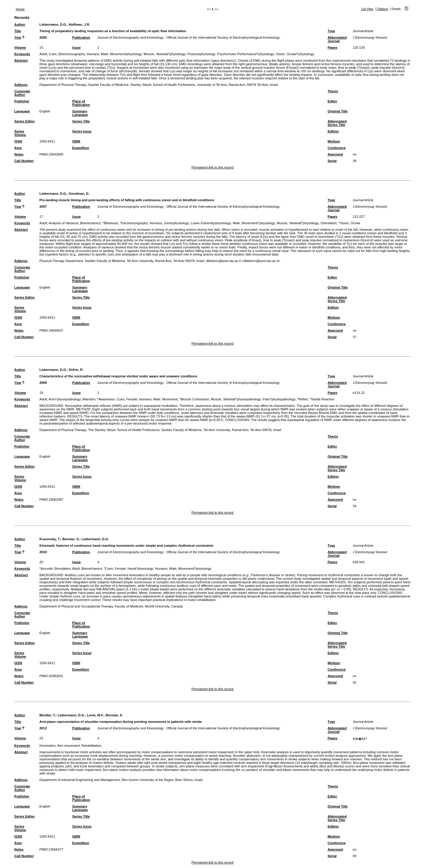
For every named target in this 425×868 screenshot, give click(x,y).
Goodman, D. (79, 194)
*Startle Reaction (322, 399)
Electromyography (72, 54)
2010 (43, 552)
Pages (332, 48)
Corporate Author (22, 93)
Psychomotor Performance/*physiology (246, 54)
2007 (43, 207)
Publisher (22, 101)
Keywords (22, 54)
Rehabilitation (91, 746)
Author (20, 24)
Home (20, 9)
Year (18, 37)
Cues (53, 54)
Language (22, 111)
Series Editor (25, 121)
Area (18, 148)
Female (132, 399)
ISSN (18, 141)
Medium (334, 141)
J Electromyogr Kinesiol (370, 37)
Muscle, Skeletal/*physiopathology (236, 399)
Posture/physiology (201, 54)
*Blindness (110, 223)
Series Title (81, 121)
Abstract (21, 60)
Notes (19, 154)
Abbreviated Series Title (337, 123)
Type (331, 31)
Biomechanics (90, 223)
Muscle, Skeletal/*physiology (165, 54)
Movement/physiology (126, 54)
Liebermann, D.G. (53, 24)
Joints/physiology (176, 223)
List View (367, 9)
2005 (43, 37)
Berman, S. (71, 539)
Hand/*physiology (140, 569)
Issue (77, 48)
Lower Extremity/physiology (211, 223)
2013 (43, 728)
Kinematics (48, 746)
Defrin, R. (76, 370)
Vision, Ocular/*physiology (295, 54)
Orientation (329, 223)
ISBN (76, 141)
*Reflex (303, 399)
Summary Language (80, 113)
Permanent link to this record (212, 167)
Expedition (81, 148)
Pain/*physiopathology (279, 399)
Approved (335, 154)
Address (21, 85)
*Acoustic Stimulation (55, 569)
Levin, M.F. (95, 715)
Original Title (338, 111)
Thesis (333, 91)
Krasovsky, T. (50, 539)
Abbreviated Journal (337, 39)
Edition (333, 131)
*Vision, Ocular (349, 223)
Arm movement (68, 746)
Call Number (24, 161)
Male (104, 54)
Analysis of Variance (64, 223)
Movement (170, 399)
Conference (337, 148)
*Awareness (106, 399)
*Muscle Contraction (194, 399)
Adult (43, 54)
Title (18, 31)
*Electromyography (134, 223)
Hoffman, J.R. (79, 24)
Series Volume (20, 133)
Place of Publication (81, 103)
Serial (332, 161)
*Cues (108, 569)
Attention (89, 399)
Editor (332, 101)
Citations (382, 9)
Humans (93, 54)
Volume (20, 48)
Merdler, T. (48, 715)
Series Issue (82, 131)
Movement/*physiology (258, 223)
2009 (43, 383)
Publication (81, 37)
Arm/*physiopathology (65, 399)
